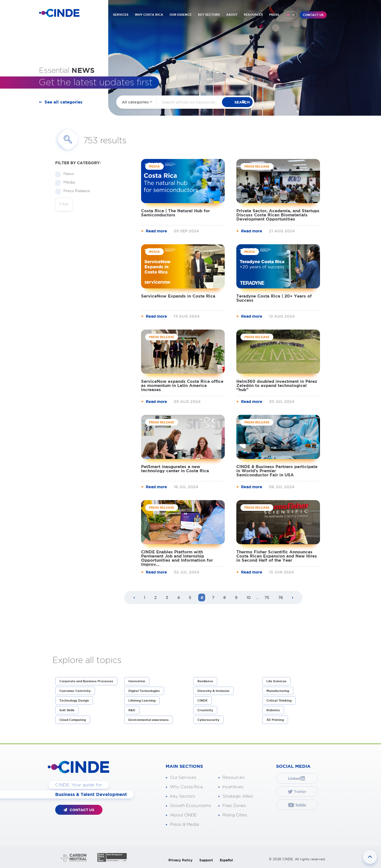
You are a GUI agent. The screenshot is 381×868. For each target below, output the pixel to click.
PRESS (274, 15)
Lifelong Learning (142, 700)
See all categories (65, 102)
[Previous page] (134, 598)
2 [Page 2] (155, 598)
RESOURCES (253, 15)
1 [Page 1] (145, 598)
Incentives (233, 787)
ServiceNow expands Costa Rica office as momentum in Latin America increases (182, 385)
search (246, 102)
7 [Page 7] (213, 598)
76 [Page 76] (281, 598)
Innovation (137, 681)
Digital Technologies (144, 691)
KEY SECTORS (209, 15)
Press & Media (184, 825)
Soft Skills (67, 710)
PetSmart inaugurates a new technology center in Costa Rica (175, 469)
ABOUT (232, 15)
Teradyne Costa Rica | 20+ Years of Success (274, 298)
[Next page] (293, 598)
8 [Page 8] (225, 598)
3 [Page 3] (167, 598)
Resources (234, 778)
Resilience (205, 681)
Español (226, 860)
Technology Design (74, 700)
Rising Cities (235, 815)
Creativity (205, 710)
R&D (132, 710)
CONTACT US (313, 15)
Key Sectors (183, 796)
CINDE (203, 700)
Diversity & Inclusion (213, 691)
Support (206, 860)
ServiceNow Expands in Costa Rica (178, 296)
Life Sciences (277, 681)
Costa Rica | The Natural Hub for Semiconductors (175, 213)
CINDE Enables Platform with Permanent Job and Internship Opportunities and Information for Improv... (177, 558)
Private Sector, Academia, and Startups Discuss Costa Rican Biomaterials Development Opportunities (278, 215)
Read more (156, 231)
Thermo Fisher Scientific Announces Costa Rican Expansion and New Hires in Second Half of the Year (277, 556)
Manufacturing (278, 691)
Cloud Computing (73, 720)
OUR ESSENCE (181, 15)
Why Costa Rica (186, 787)
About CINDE (183, 815)
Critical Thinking (279, 700)
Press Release (75, 191)
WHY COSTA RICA (149, 15)
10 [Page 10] (249, 598)
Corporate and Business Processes (86, 681)
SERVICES (121, 15)
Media (67, 183)
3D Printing (275, 720)
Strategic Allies (238, 796)
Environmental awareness (149, 720)
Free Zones (234, 806)
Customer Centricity (75, 691)
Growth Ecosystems (191, 806)
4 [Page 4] (178, 598)
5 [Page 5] (190, 598)
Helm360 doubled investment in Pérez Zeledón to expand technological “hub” (277, 385)
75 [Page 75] (267, 598)
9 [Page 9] (236, 598)
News (67, 174)
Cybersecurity (208, 720)
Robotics (273, 710)
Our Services (183, 778)
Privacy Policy (180, 860)
